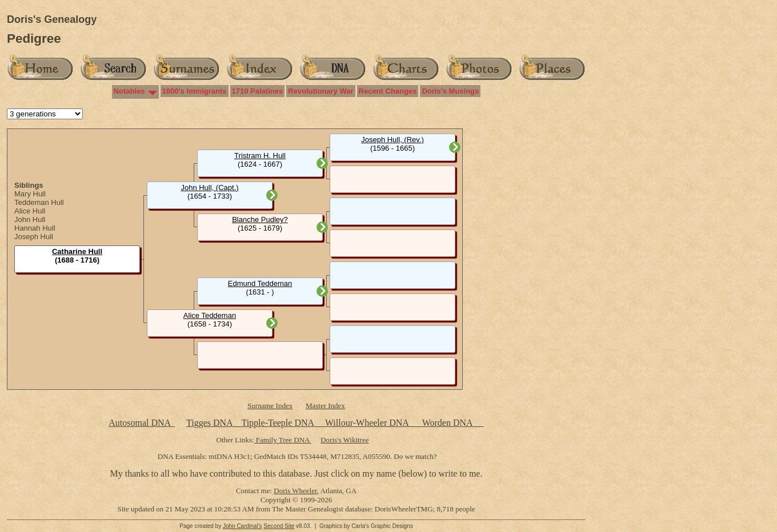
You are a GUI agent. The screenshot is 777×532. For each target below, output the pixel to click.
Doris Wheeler (295, 491)
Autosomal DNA (142, 423)
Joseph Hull (34, 237)
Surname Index (270, 406)
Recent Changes (388, 91)
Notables (129, 91)
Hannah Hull (35, 228)
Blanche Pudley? (260, 219)
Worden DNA (448, 423)
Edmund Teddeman (260, 283)
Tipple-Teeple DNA (277, 423)
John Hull (30, 219)
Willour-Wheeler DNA (368, 423)
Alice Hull (30, 211)
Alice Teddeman (210, 315)
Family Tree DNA (283, 440)
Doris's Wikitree (345, 440)
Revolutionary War (321, 91)
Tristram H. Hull (260, 156)
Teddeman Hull (39, 202)
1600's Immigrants (195, 91)
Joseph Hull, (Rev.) (392, 140)
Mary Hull (30, 194)
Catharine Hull (77, 251)
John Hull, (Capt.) (209, 188)
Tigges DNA (209, 423)
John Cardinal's (243, 526)
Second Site (279, 526)
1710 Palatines (258, 91)
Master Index (325, 406)
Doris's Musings (450, 91)
